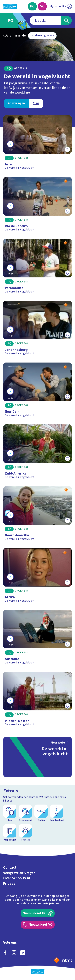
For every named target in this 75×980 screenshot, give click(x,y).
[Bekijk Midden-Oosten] (37, 700)
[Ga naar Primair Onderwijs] (11, 20)
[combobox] (45, 20)
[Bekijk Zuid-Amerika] (37, 453)
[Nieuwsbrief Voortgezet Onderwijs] (38, 925)
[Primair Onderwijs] (32, 6)
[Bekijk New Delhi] (37, 391)
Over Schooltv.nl (17, 878)
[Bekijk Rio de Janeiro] (37, 206)
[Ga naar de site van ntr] (67, 960)
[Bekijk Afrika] (37, 577)
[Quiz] (10, 813)
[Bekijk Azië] (37, 144)
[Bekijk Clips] (36, 103)
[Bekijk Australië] (37, 638)
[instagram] (14, 953)
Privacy (9, 884)
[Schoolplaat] (25, 813)
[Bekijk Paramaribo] (37, 267)
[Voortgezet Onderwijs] (42, 6)
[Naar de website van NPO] (57, 960)
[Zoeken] (66, 20)
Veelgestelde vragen (19, 873)
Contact (10, 867)
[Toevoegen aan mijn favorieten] (67, 149)
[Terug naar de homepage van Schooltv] (10, 6)
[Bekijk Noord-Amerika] (37, 515)
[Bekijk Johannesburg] (37, 329)
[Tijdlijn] (41, 813)
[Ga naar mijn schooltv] (61, 6)
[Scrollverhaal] (57, 813)
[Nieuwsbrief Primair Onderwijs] (38, 913)
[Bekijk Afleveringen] (16, 103)
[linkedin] (23, 953)
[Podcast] (25, 833)
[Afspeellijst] (10, 833)
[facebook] (5, 953)
